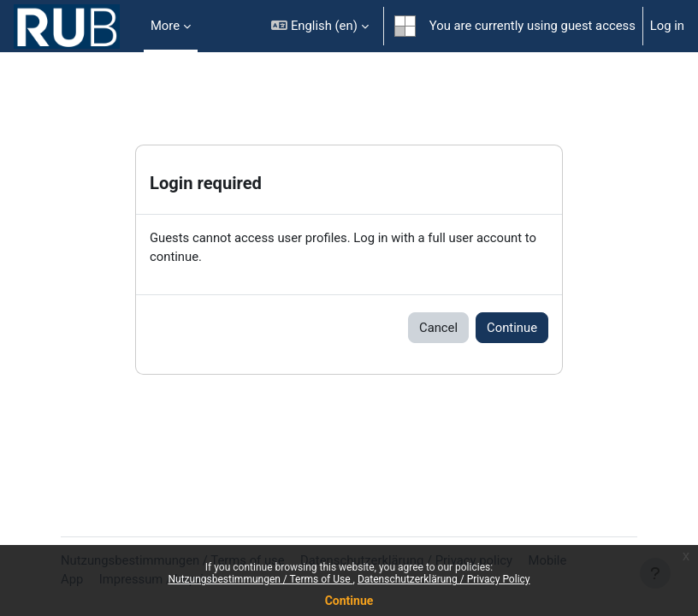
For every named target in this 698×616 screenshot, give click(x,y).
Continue (349, 601)
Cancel (438, 328)
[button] (319, 26)
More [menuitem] (165, 26)
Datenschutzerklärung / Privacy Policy (444, 579)
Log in (667, 26)
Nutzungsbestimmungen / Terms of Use (260, 579)
